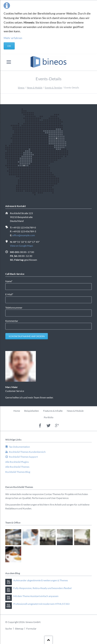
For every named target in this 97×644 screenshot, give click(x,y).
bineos (21, 88)
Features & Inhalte (53, 411)
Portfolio (49, 417)
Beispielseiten (32, 411)
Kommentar (12, 321)
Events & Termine (53, 88)
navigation (9, 62)
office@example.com (24, 235)
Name (11, 281)
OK (9, 46)
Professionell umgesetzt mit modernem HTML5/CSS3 (41, 604)
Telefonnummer (14, 308)
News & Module (35, 88)
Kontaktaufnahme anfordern (27, 336)
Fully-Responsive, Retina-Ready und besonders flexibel (42, 588)
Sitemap (19, 629)
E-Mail (11, 294)
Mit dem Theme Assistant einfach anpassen (36, 596)
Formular (31, 629)
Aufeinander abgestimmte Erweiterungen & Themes (41, 580)
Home (17, 411)
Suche (9, 629)
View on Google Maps (21, 246)
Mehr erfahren (13, 38)
